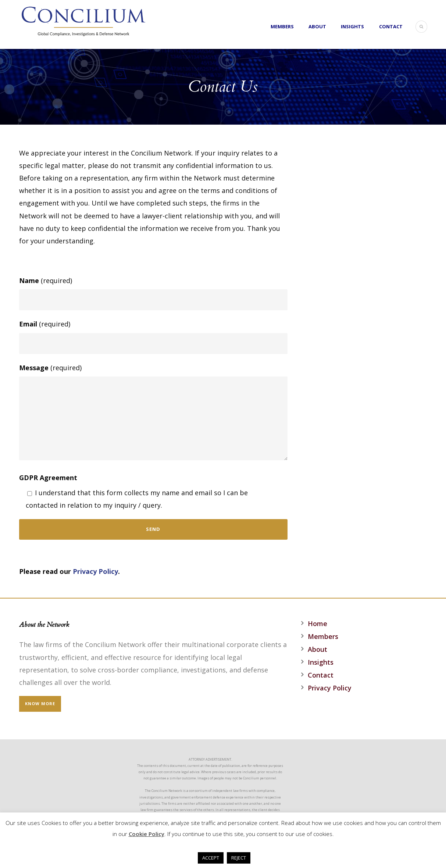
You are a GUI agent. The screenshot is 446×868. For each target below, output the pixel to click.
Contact (391, 26)
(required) (153, 293)
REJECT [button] (239, 858)
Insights (352, 26)
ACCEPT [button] (211, 858)
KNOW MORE (40, 703)
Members (282, 26)
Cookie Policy (147, 834)
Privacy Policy (95, 571)
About (317, 26)
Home (317, 624)
